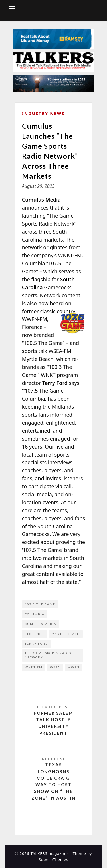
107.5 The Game (40, 604)
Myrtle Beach (66, 634)
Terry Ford (36, 644)
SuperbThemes (53, 859)
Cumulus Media (41, 624)
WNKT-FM (34, 667)
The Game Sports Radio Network (48, 655)
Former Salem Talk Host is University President (53, 723)
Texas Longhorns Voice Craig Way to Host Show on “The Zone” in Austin (53, 781)
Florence (34, 634)
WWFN (74, 667)
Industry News (43, 113)
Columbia (35, 614)
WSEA (55, 667)
